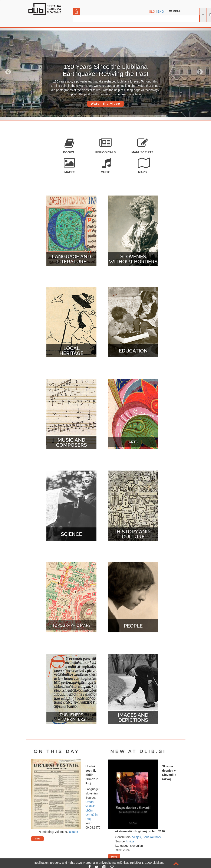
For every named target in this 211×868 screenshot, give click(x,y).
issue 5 (73, 832)
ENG (161, 12)
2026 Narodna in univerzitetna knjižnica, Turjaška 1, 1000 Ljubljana (120, 863)
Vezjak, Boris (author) (146, 837)
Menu (175, 11)
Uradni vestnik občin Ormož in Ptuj (92, 810)
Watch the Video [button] (105, 104)
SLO (152, 12)
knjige (130, 841)
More (38, 839)
